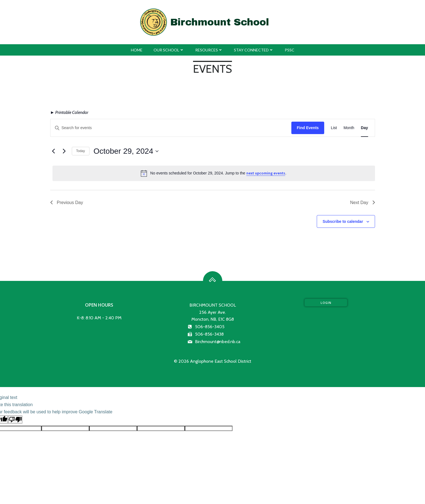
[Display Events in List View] (334, 128)
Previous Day (67, 203)
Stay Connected (254, 50)
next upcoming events (266, 173)
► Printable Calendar (69, 112)
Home (137, 50)
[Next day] (64, 151)
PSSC (290, 50)
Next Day (363, 203)
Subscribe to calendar (343, 221)
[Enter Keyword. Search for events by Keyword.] (171, 128)
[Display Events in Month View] (349, 128)
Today (81, 151)
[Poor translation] (15, 420)
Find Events (308, 128)
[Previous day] (54, 151)
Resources (209, 50)
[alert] (214, 173)
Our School (169, 50)
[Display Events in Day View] (365, 128)
